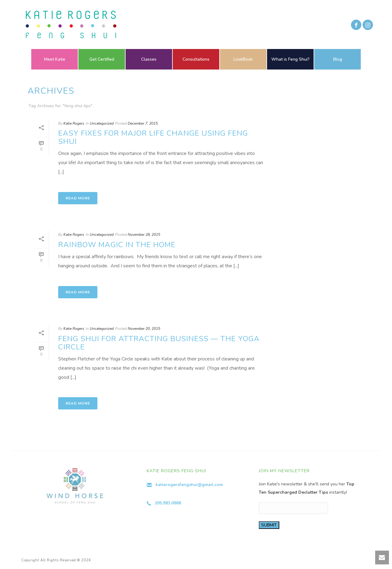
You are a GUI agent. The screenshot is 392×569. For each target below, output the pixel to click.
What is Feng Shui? (290, 59)
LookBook (243, 59)
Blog (338, 59)
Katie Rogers (74, 123)
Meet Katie (55, 59)
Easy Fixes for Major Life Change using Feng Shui (153, 137)
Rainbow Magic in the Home (117, 245)
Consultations (196, 59)
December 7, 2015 (143, 123)
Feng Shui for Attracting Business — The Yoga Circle (159, 343)
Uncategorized (102, 123)
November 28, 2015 (144, 235)
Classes (149, 59)
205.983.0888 (168, 503)
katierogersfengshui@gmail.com (189, 485)
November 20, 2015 (144, 329)
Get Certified (102, 59)
